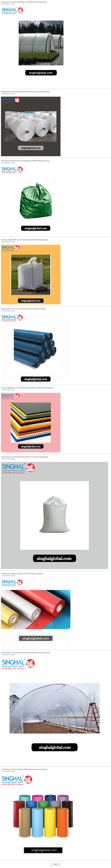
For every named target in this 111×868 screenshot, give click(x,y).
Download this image (8, 4)
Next (55, 864)
